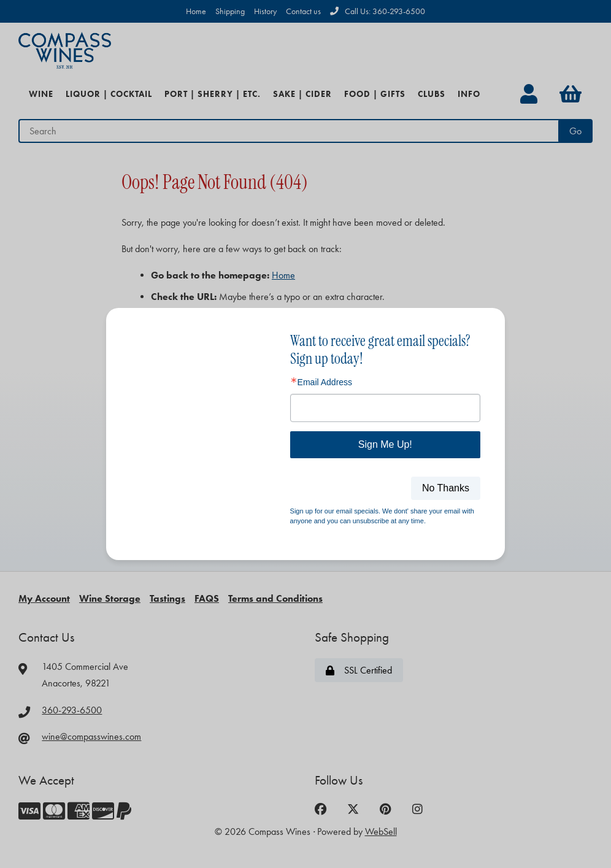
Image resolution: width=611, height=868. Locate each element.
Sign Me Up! (385, 444)
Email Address (325, 382)
